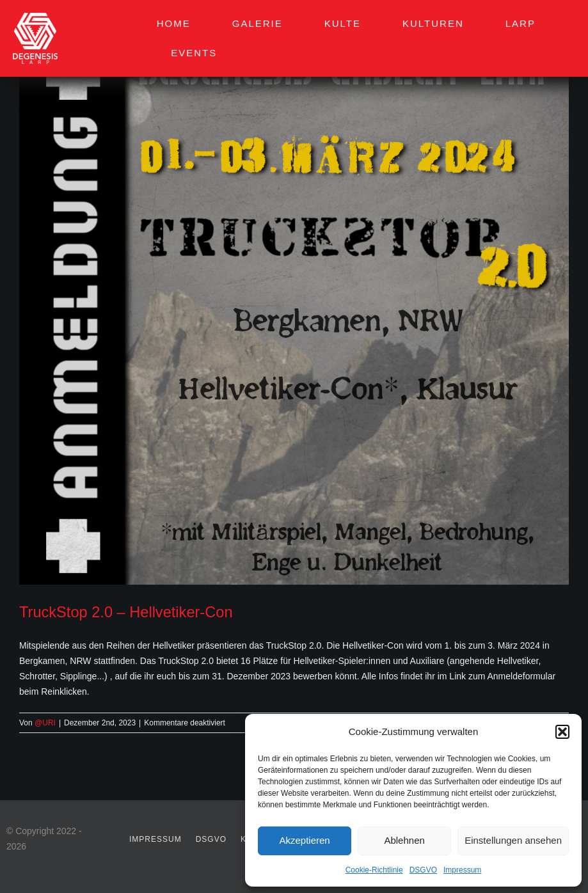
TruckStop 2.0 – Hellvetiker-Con (126, 612)
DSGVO (423, 870)
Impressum (462, 870)
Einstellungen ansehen (513, 840)
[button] (562, 732)
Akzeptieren (304, 840)
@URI (45, 723)
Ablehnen (404, 840)
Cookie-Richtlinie (374, 870)
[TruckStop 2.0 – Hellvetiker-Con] (294, 310)
